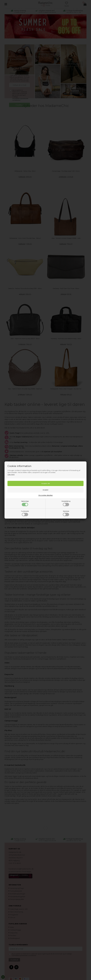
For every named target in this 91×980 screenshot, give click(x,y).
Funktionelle (25, 513)
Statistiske (66, 513)
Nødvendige (25, 503)
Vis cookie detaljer (46, 495)
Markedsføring (66, 503)
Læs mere (11, 474)
